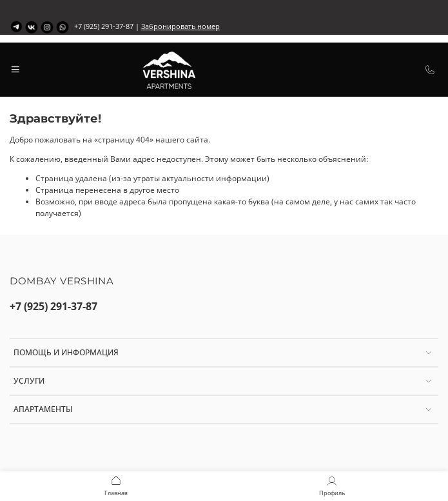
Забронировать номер (180, 26)
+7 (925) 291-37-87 (54, 306)
